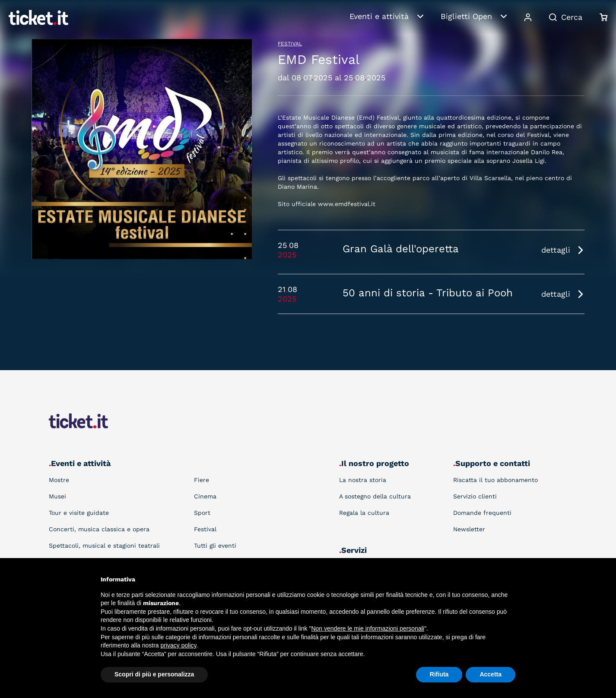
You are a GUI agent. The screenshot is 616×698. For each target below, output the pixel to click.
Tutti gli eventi (215, 546)
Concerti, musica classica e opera (99, 529)
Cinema (205, 496)
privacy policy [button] (179, 645)
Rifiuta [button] (439, 674)
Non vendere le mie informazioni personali (367, 628)
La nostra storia (363, 480)
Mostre (59, 480)
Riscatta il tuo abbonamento (495, 480)
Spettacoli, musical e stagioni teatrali (104, 546)
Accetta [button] (491, 674)
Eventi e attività (379, 16)
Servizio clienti (475, 496)
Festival (290, 44)
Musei (57, 496)
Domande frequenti (482, 513)
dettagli (556, 250)
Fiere (202, 480)
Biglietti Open (466, 16)
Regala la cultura (364, 513)
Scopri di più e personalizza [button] (154, 674)
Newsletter (469, 529)
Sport (202, 513)
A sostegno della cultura (375, 496)
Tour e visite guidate (79, 513)
